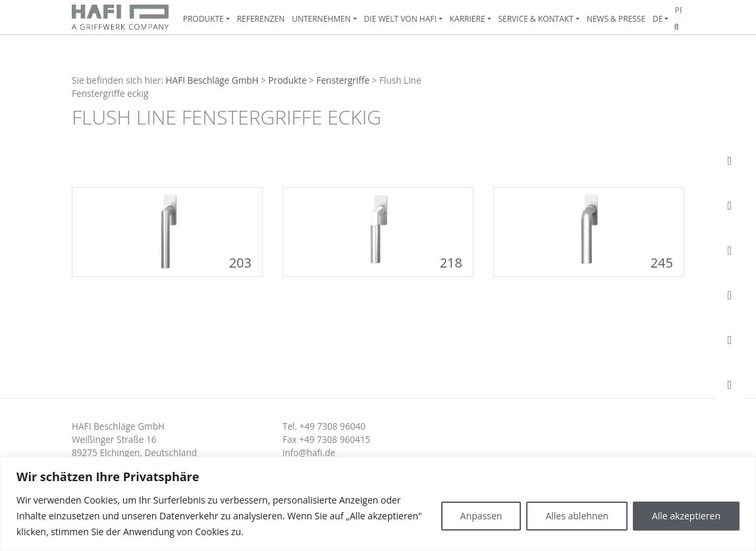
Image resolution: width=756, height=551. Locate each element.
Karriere (468, 19)
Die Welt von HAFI (400, 19)
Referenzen (261, 19)
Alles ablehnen (577, 516)
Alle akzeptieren (686, 516)
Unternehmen (321, 19)
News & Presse (616, 19)
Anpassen (481, 516)
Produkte (203, 19)
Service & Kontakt (535, 19)
